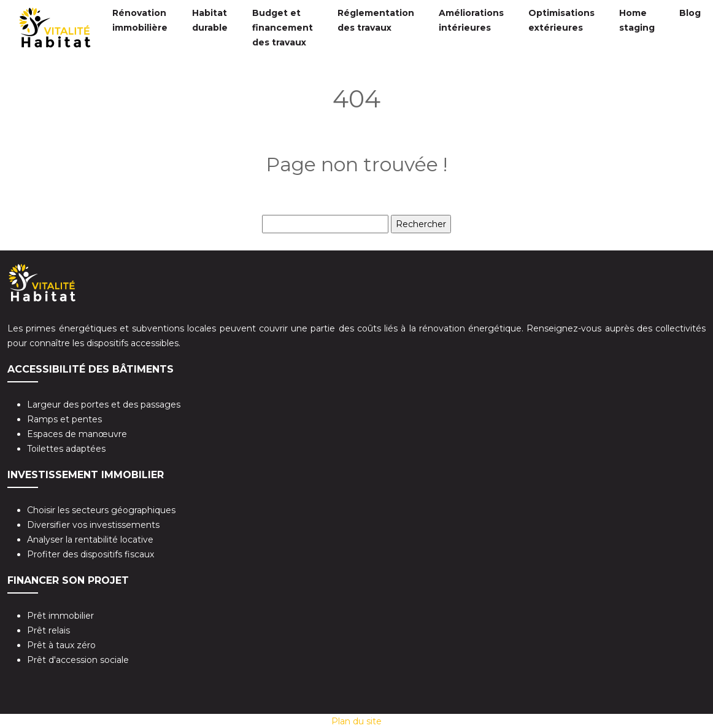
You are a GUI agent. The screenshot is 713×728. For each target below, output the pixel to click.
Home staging (637, 20)
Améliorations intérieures (471, 20)
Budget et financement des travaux (283, 28)
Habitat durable (210, 20)
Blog (690, 13)
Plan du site (356, 721)
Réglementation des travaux (376, 20)
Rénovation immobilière (140, 20)
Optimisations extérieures (561, 20)
